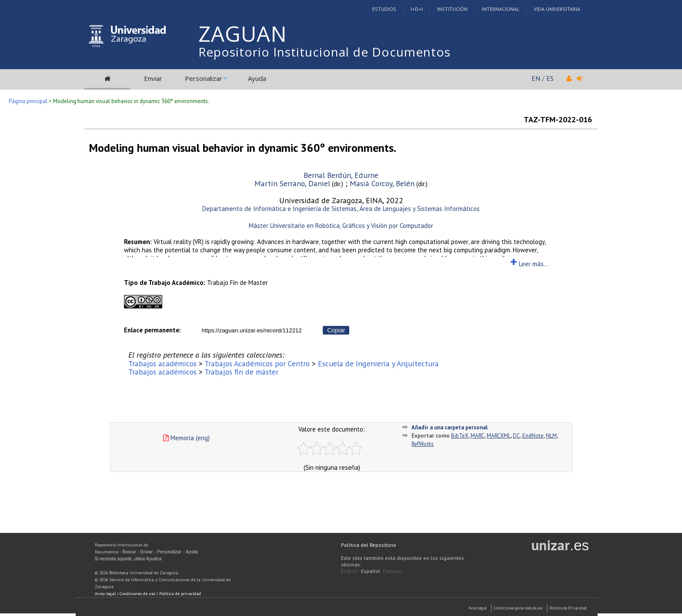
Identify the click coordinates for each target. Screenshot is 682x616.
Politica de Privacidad (568, 608)
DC (517, 436)
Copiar (336, 330)
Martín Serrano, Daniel (292, 183)
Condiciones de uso (137, 594)
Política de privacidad (180, 594)
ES (550, 78)
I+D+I (417, 9)
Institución (452, 9)
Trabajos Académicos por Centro (257, 363)
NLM (551, 436)
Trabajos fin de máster (241, 372)
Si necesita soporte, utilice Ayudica (128, 559)
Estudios (384, 9)
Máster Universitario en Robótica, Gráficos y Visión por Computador (341, 226)
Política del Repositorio (369, 545)
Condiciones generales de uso (518, 608)
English (350, 571)
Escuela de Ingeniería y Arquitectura (378, 363)
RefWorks (423, 444)
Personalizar (204, 78)
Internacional (501, 9)
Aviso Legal (478, 608)
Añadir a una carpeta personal (450, 427)
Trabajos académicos (162, 363)
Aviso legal (105, 594)
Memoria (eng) (186, 438)
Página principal (28, 101)
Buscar (129, 552)
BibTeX (460, 436)
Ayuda (257, 78)
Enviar (153, 78)
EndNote (533, 436)
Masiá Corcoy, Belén (382, 183)
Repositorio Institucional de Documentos (324, 52)
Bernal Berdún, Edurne (341, 175)
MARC (478, 436)
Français (393, 571)
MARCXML (499, 436)
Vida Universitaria (557, 9)
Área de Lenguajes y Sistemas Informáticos (420, 209)
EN (536, 78)
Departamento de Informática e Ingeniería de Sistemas (279, 209)
